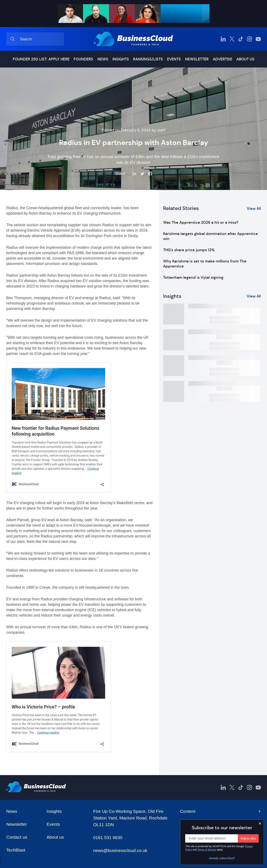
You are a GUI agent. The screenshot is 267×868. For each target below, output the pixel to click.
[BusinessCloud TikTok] (241, 39)
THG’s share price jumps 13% (189, 250)
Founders (83, 59)
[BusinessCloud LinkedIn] (223, 39)
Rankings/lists (148, 59)
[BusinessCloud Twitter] (232, 39)
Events (174, 59)
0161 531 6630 (108, 837)
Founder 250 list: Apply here (41, 59)
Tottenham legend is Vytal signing (193, 277)
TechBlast (16, 850)
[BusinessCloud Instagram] (249, 39)
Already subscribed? (222, 858)
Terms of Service (207, 850)
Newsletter (197, 59)
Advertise (222, 59)
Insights (121, 59)
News (103, 59)
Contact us (17, 837)
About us (245, 59)
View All (254, 209)
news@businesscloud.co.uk (120, 850)
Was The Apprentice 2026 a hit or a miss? (201, 222)
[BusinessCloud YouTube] (258, 39)
